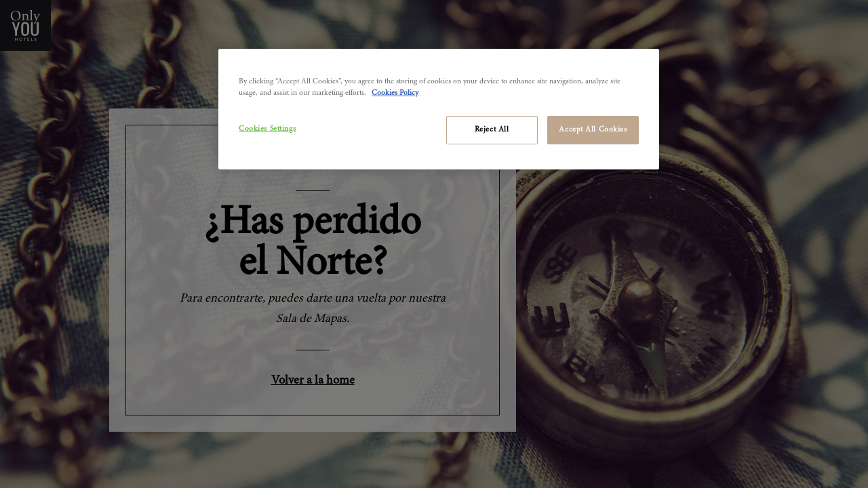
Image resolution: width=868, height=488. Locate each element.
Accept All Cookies (593, 130)
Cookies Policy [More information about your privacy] (395, 93)
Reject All (492, 130)
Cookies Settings (267, 129)
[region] (439, 109)
